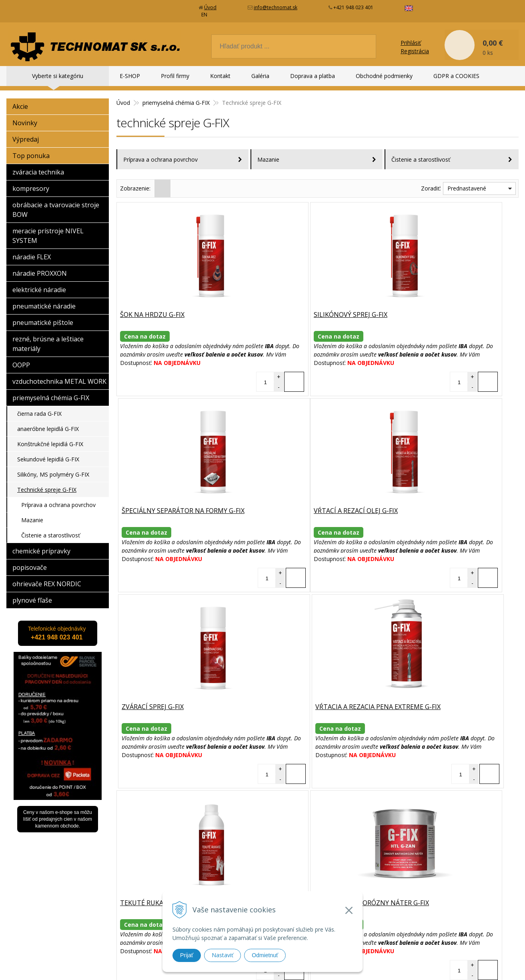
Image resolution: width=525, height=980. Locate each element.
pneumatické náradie (44, 299)
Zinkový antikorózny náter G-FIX (313, 700)
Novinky (25, 116)
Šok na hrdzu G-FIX (153, 308)
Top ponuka (31, 148)
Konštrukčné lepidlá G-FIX (50, 437)
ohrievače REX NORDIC (47, 577)
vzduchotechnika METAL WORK (59, 374)
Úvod (210, 7)
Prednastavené (467, 181)
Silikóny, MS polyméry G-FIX (53, 467)
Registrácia (415, 44)
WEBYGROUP (371, 964)
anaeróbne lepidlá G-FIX (48, 422)
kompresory (31, 181)
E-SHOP (130, 76)
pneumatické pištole (43, 315)
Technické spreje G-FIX (47, 482)
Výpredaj (26, 132)
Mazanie (268, 152)
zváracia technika (38, 165)
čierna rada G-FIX (39, 406)
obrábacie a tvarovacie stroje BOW (56, 202)
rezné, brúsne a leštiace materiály (48, 337)
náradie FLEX (32, 250)
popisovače (30, 560)
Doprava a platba (313, 76)
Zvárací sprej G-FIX (287, 504)
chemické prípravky (41, 544)
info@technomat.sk (276, 7)
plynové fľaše (32, 593)
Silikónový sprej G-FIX (293, 308)
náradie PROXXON (40, 266)
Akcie (20, 99)
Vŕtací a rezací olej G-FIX (163, 504)
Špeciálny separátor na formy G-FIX (452, 308)
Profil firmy (175, 76)
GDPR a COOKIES (456, 76)
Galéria (260, 76)
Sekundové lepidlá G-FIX (48, 452)
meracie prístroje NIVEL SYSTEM (48, 228)
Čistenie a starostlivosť (421, 152)
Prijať (187, 955)
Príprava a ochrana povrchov (160, 152)
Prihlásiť (411, 35)
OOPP (21, 358)
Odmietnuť (265, 955)
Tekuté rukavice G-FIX (158, 700)
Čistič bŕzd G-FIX (418, 700)
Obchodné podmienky (384, 76)
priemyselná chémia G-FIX (51, 391)
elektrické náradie (39, 283)
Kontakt (220, 76)
